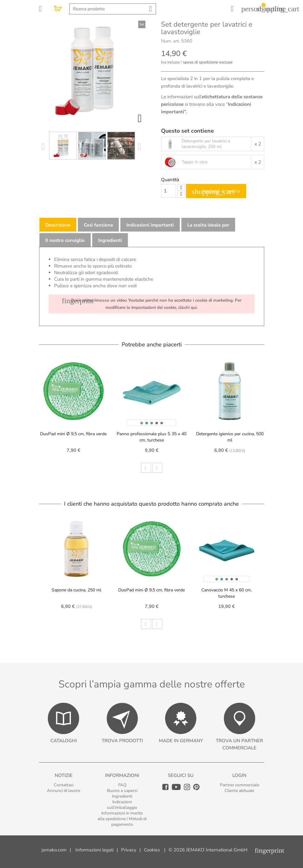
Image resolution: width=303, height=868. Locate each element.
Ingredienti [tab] (110, 240)
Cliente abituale (239, 791)
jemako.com (54, 850)
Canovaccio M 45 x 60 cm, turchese (227, 593)
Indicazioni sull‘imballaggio (122, 805)
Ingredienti (122, 796)
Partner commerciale (240, 785)
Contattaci (64, 785)
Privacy (129, 850)
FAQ (122, 785)
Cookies (152, 850)
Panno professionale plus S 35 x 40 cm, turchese (151, 437)
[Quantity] (169, 191)
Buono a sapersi (122, 791)
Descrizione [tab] (58, 225)
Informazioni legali (94, 850)
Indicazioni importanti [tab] (150, 225)
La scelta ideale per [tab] (208, 225)
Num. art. (170, 41)
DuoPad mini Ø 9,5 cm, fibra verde (73, 434)
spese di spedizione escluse (208, 62)
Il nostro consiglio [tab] (65, 240)
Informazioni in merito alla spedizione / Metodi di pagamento (122, 819)
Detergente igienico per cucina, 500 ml (230, 437)
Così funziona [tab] (98, 225)
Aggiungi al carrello (216, 191)
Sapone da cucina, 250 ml (76, 590)
